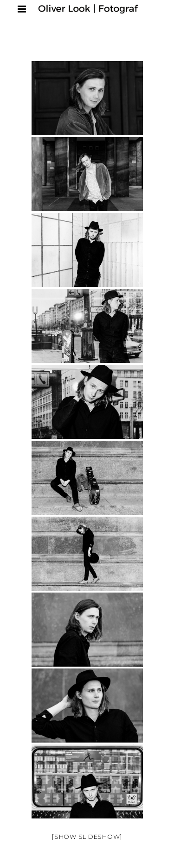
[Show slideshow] (87, 837)
